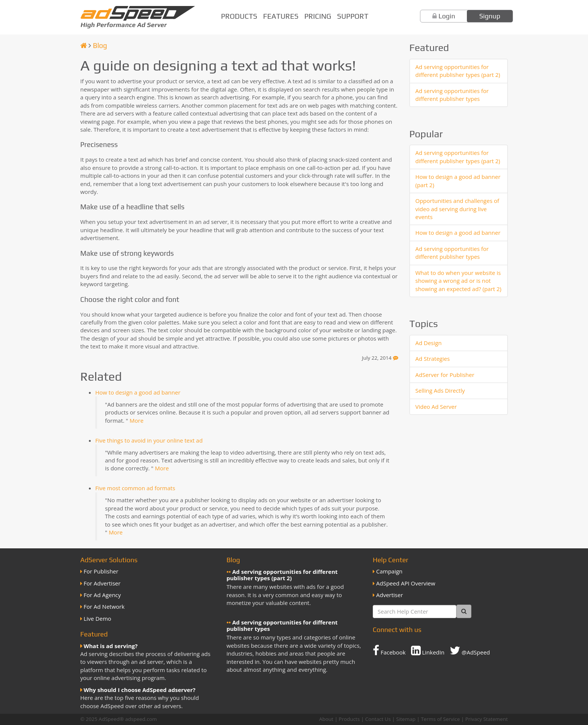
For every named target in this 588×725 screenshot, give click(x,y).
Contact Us (378, 719)
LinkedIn (428, 650)
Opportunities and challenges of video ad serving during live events (457, 209)
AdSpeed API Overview (406, 583)
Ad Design (429, 343)
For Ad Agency (102, 595)
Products (239, 16)
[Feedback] (396, 358)
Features (281, 16)
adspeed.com (141, 719)
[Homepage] (84, 45)
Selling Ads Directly (440, 390)
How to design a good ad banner (138, 392)
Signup (490, 16)
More (136, 420)
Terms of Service (440, 719)
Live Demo (97, 618)
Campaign (389, 571)
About (326, 719)
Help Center (391, 560)
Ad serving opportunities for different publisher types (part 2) (458, 71)
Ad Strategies (433, 359)
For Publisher (101, 571)
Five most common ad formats (135, 488)
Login (447, 16)
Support (353, 16)
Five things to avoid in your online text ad (149, 440)
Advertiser (390, 595)
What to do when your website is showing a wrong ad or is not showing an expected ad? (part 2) (459, 281)
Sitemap (406, 719)
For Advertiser (102, 583)
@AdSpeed (470, 650)
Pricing (318, 16)
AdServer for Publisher (445, 375)
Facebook (389, 650)
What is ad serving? (111, 646)
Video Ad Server (436, 407)
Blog (100, 45)
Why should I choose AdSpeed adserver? (139, 690)
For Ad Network (104, 606)
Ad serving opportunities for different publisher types (452, 95)
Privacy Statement (487, 719)
